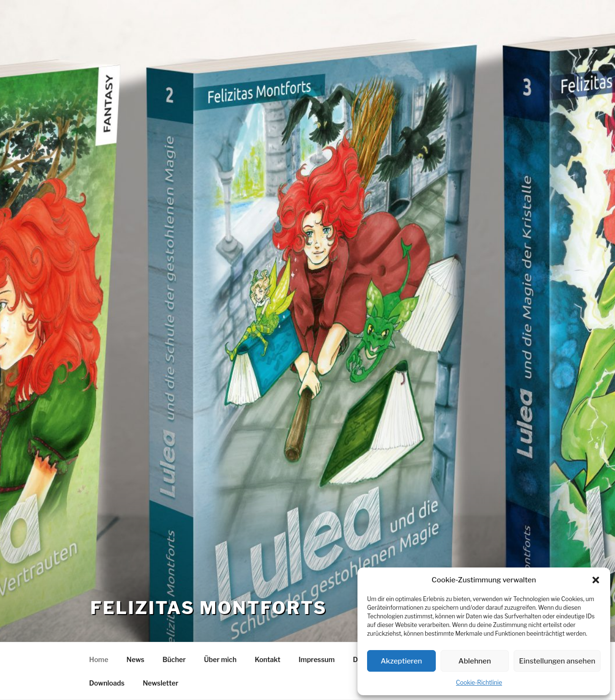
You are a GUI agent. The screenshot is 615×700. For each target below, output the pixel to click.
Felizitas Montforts (209, 608)
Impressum (317, 659)
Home (99, 659)
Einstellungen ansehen (557, 661)
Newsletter (160, 683)
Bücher (174, 659)
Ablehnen (475, 661)
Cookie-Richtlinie (479, 682)
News (135, 659)
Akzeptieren (401, 661)
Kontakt (267, 659)
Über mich (221, 659)
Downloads (107, 683)
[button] (596, 580)
